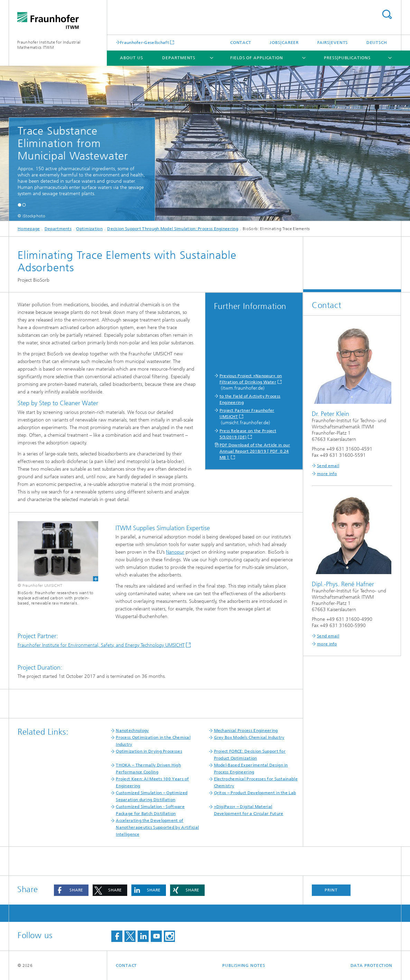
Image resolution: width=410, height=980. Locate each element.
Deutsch (377, 43)
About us (131, 58)
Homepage (29, 229)
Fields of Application (257, 58)
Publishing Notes (244, 965)
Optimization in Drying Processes (149, 751)
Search (387, 14)
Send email (328, 466)
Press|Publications (347, 58)
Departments (179, 58)
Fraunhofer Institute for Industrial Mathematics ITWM (49, 45)
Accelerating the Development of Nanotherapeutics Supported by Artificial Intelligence (157, 827)
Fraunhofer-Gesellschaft (145, 42)
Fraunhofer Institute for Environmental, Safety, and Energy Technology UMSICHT (101, 645)
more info (327, 474)
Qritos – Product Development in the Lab (255, 793)
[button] (20, 205)
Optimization (89, 229)
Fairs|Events (333, 43)
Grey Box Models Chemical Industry (249, 737)
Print (331, 890)
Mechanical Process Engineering (246, 731)
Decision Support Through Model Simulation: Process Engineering (173, 229)
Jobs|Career (284, 43)
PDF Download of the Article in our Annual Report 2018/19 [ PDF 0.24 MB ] (255, 451)
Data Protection (372, 965)
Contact (241, 43)
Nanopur (175, 552)
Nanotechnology (132, 731)
